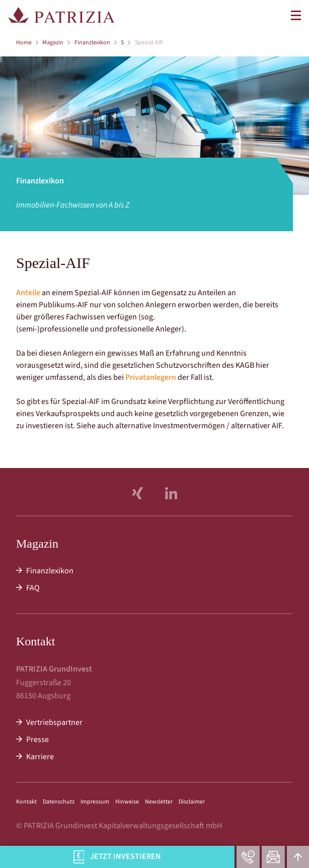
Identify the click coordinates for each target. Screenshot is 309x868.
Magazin (53, 43)
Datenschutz (59, 802)
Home (24, 43)
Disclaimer (192, 802)
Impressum (95, 802)
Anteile (28, 293)
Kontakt (26, 802)
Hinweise (127, 802)
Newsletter (159, 802)
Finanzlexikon (92, 43)
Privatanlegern (151, 377)
